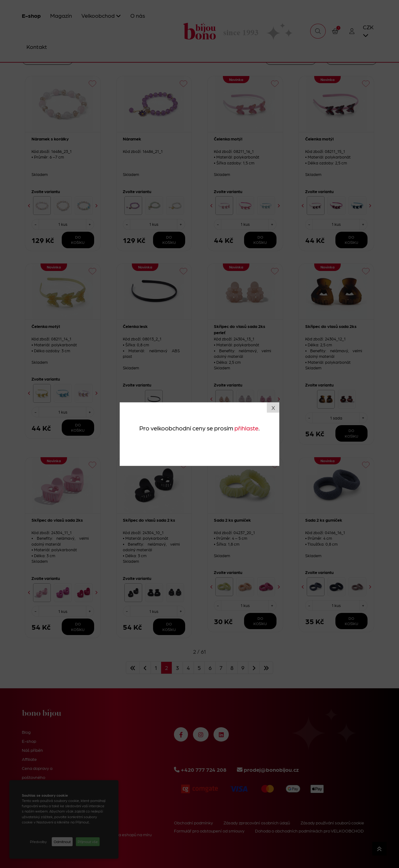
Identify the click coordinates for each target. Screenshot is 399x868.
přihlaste (246, 428)
